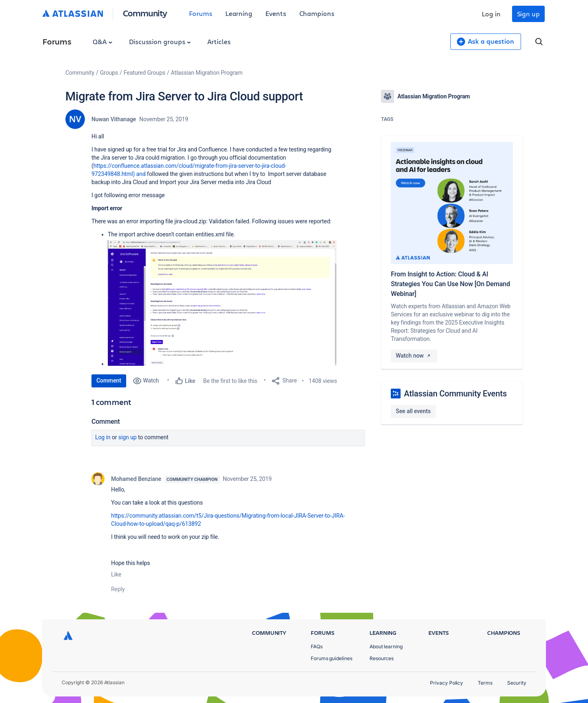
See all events (413, 411)
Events (276, 13)
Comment (109, 380)
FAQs (317, 646)
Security (517, 683)
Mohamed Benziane (136, 479)
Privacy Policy (447, 683)
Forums (201, 13)
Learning (239, 13)
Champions (317, 13)
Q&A (102, 41)
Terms (485, 683)
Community (145, 13)
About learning (386, 646)
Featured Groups (145, 73)
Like (116, 574)
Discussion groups (160, 41)
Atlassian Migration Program (207, 73)
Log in (491, 14)
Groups (109, 73)
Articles (219, 41)
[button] (222, 303)
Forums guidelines (332, 658)
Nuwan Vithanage (114, 119)
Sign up (528, 14)
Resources (382, 658)
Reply (118, 589)
